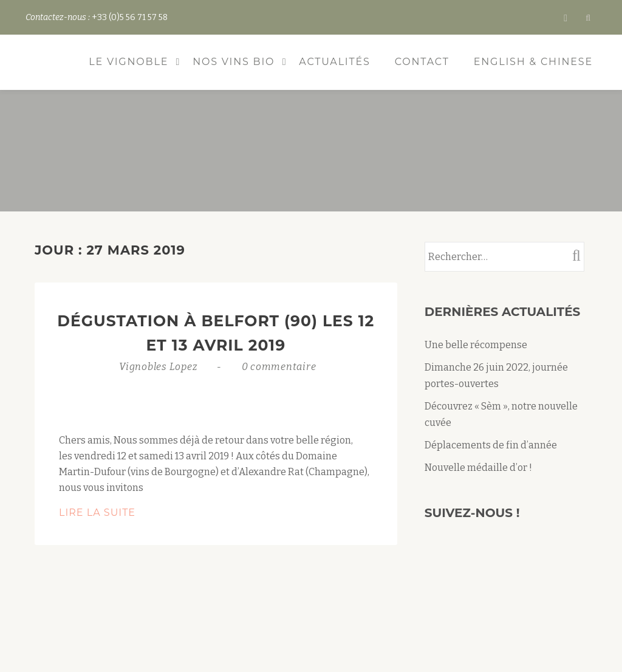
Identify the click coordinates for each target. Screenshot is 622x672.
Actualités (334, 62)
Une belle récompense (476, 345)
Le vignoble (128, 62)
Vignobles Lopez (159, 367)
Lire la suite (136, 513)
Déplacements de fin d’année (491, 445)
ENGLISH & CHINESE (533, 62)
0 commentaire (279, 367)
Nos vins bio (234, 62)
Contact (422, 62)
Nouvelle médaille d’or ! (478, 468)
